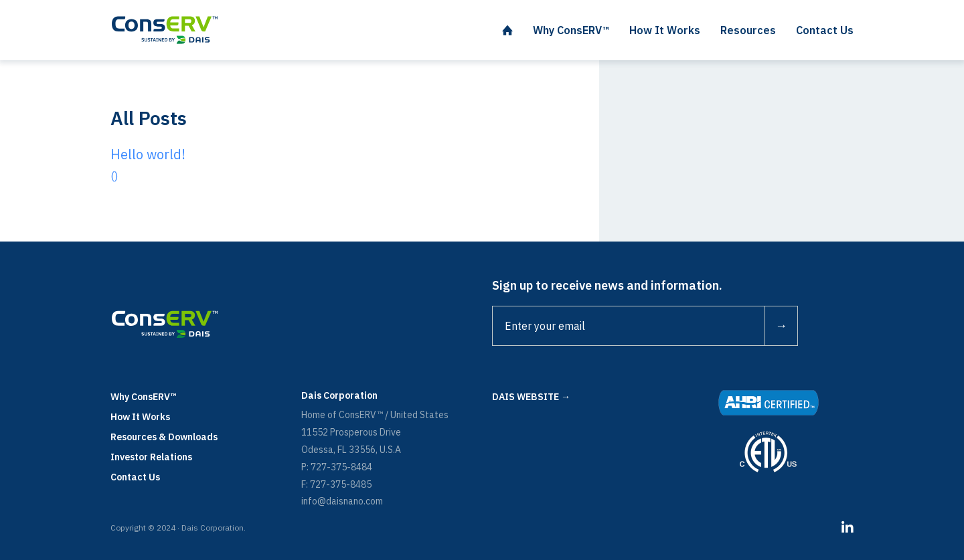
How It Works (140, 417)
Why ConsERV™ (144, 397)
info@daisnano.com (342, 501)
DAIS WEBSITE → (531, 397)
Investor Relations (151, 457)
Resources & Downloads (164, 437)
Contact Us (135, 477)
